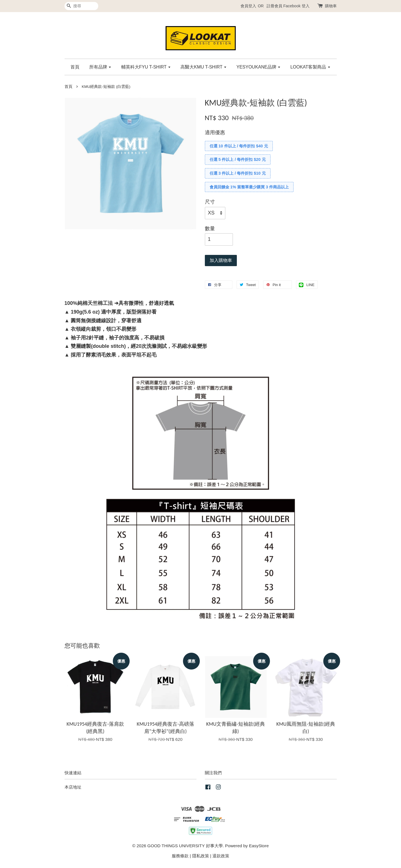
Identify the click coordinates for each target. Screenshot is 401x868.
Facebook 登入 (296, 6)
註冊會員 (274, 6)
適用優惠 (215, 133)
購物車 (331, 6)
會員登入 (248, 6)
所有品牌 (100, 67)
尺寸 (210, 202)
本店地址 (73, 787)
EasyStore (259, 846)
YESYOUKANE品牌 (258, 67)
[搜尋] (81, 6)
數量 (210, 229)
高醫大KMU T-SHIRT (204, 67)
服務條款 (180, 856)
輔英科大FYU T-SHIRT (146, 67)
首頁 (75, 67)
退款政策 (221, 856)
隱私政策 (201, 856)
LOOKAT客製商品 (311, 67)
